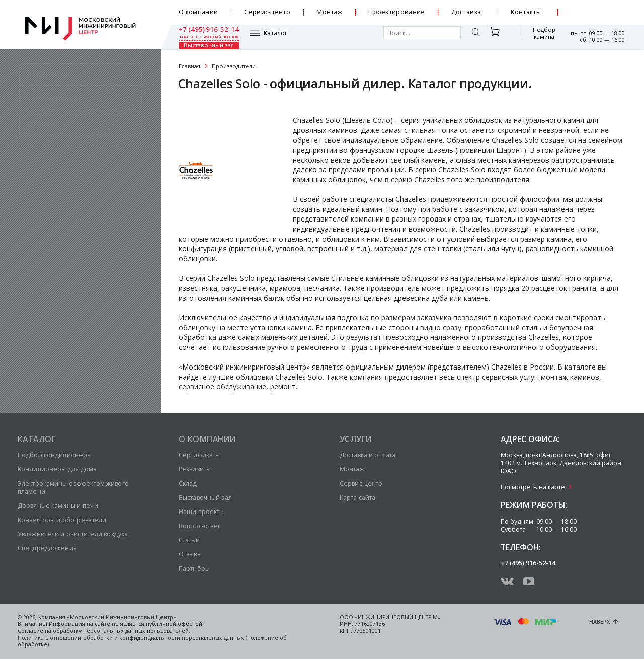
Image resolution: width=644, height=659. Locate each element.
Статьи (189, 540)
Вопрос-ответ (199, 526)
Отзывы (190, 554)
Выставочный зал (539, 37)
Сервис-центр (267, 12)
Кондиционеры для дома (57, 469)
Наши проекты (201, 512)
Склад (188, 484)
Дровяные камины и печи (58, 506)
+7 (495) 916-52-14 (595, 9)
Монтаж (329, 12)
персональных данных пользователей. (137, 631)
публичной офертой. (175, 624)
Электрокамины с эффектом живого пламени (73, 488)
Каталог (205, 37)
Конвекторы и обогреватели (62, 520)
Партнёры (194, 569)
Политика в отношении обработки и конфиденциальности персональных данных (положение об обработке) (152, 641)
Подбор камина (496, 37)
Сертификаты (199, 455)
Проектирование (396, 12)
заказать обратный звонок (594, 16)
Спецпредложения (47, 548)
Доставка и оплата (368, 455)
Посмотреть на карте (533, 487)
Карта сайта (357, 498)
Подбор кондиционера (54, 455)
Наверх (600, 622)
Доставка (466, 12)
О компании (198, 12)
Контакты (526, 12)
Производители (234, 66)
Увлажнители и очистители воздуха (73, 534)
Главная (189, 66)
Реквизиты (195, 469)
